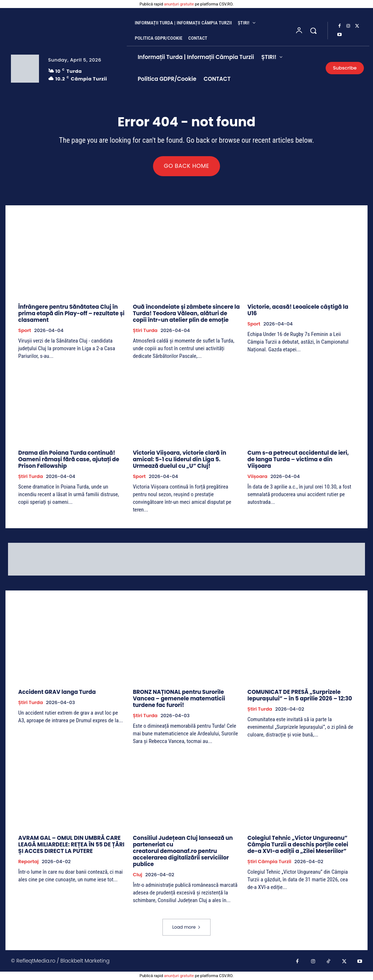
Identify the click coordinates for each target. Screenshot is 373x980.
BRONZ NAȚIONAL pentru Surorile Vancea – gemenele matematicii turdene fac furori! (179, 699)
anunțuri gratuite (179, 4)
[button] (313, 31)
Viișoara (257, 477)
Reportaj (28, 862)
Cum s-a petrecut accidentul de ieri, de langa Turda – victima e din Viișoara (298, 460)
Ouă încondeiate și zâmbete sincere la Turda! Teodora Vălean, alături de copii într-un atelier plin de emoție (186, 314)
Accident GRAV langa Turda (57, 692)
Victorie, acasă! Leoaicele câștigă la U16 (298, 310)
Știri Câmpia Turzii (269, 862)
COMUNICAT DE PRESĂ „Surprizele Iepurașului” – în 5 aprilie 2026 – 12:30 (300, 696)
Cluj (138, 875)
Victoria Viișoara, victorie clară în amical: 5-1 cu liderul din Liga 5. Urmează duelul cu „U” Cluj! (180, 460)
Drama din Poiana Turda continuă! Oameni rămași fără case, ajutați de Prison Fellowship (69, 460)
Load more (186, 927)
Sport (25, 331)
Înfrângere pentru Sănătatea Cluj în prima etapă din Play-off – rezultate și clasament (71, 314)
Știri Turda (145, 331)
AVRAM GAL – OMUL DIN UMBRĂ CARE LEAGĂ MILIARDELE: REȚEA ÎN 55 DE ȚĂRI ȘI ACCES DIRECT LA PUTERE (71, 845)
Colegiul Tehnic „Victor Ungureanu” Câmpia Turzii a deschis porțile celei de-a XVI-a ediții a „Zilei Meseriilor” (298, 845)
